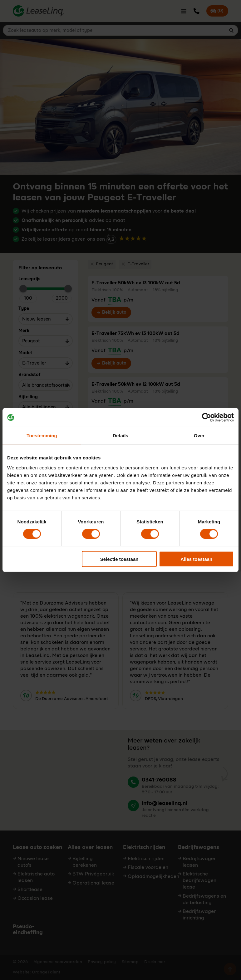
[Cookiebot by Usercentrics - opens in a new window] (207, 418)
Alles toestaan (196, 559)
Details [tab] (120, 436)
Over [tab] (199, 436)
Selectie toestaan (119, 559)
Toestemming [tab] (42, 436)
